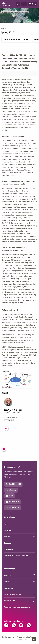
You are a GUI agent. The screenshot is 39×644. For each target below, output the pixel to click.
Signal (10, 496)
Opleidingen (19, 530)
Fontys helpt (19, 549)
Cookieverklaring (8, 637)
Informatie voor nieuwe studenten (19, 556)
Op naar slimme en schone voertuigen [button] (16, 40)
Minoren (19, 537)
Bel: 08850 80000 (13, 484)
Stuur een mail (12, 502)
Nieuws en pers (19, 601)
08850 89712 (9, 420)
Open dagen (19, 543)
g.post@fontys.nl (10, 417)
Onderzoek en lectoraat (19, 594)
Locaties (19, 582)
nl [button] (24, 4)
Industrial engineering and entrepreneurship (16, 12)
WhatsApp (11, 490)
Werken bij (19, 575)
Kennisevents (19, 588)
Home (19, 524)
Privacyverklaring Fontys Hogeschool (26, 638)
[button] (18, 4)
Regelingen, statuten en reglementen (19, 607)
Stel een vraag (12, 508)
